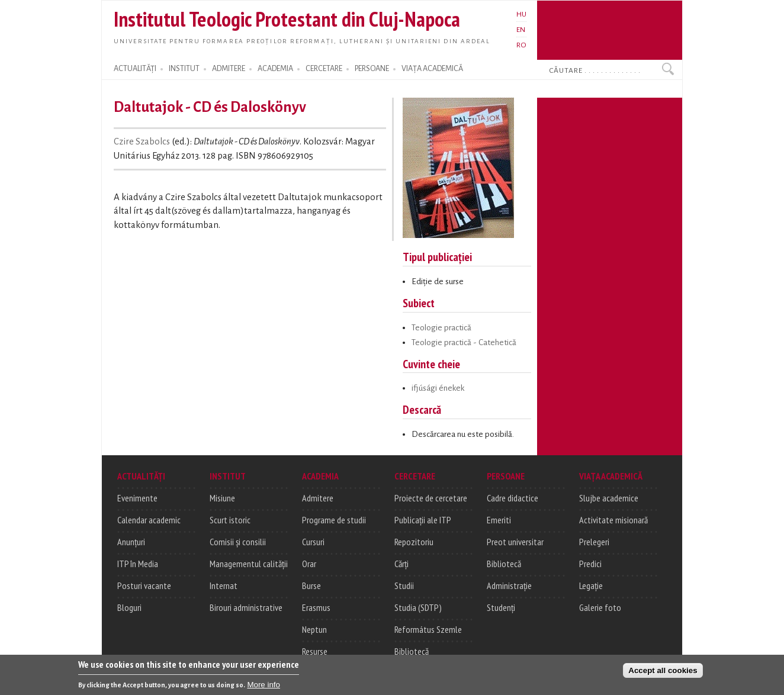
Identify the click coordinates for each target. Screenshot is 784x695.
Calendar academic (149, 520)
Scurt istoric (230, 520)
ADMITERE (229, 69)
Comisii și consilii (238, 542)
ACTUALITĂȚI (135, 69)
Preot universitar (515, 542)
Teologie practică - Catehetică (464, 342)
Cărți (401, 564)
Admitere (318, 498)
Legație (591, 585)
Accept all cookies (663, 673)
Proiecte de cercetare (431, 498)
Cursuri (313, 542)
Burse (311, 585)
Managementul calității (249, 564)
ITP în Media (138, 564)
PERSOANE (372, 69)
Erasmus (316, 607)
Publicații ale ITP (423, 520)
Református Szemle (428, 629)
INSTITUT (184, 69)
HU (521, 14)
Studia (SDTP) (418, 607)
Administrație (509, 585)
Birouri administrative (246, 607)
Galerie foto (600, 607)
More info (264, 687)
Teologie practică (441, 328)
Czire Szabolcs (142, 141)
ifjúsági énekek (438, 388)
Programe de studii (334, 520)
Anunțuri (131, 542)
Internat (224, 585)
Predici (590, 564)
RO (521, 45)
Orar (309, 564)
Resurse (315, 651)
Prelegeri (594, 542)
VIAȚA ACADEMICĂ (432, 69)
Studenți (501, 607)
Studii (404, 585)
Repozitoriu (414, 542)
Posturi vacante (144, 585)
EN (521, 30)
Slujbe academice (609, 498)
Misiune (222, 498)
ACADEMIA (275, 69)
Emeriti (499, 520)
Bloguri (129, 607)
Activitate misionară (613, 520)
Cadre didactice (513, 498)
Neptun (314, 629)
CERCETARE (324, 69)
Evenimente (137, 498)
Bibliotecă (412, 651)
